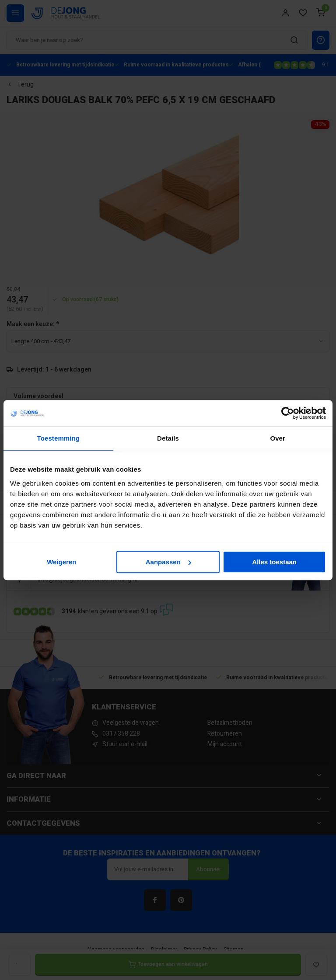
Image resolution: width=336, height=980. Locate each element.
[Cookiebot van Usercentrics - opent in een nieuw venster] (288, 413)
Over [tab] (278, 438)
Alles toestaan (274, 562)
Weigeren (61, 562)
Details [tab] (168, 438)
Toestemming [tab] (59, 438)
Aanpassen (168, 562)
